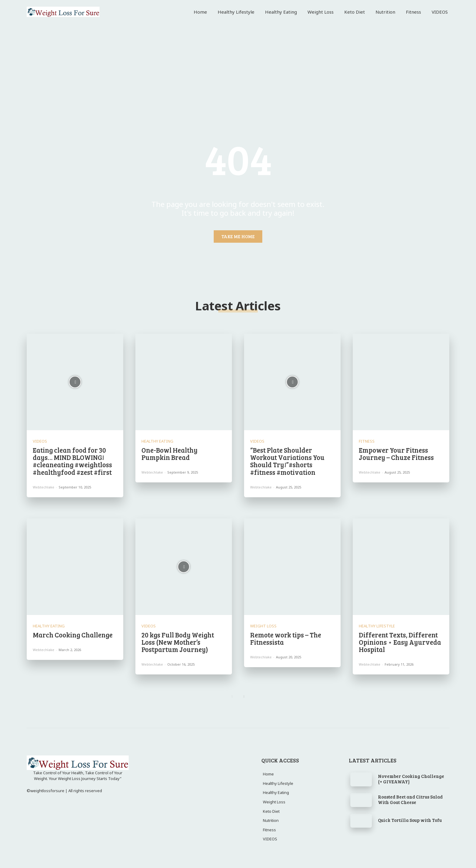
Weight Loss (263, 626)
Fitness (367, 441)
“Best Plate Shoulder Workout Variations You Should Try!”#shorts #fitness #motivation (287, 461)
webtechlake (44, 487)
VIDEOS (40, 441)
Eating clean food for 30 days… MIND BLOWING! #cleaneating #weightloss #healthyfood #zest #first (72, 461)
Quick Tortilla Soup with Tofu (410, 820)
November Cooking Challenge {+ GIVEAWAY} (411, 779)
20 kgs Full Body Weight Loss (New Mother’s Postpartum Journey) (178, 642)
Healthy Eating (157, 441)
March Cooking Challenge (73, 635)
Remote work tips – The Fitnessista (286, 638)
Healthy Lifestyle (377, 626)
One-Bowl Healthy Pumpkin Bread (170, 454)
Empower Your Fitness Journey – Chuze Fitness (396, 454)
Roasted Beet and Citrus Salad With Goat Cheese (410, 799)
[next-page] (244, 697)
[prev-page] (232, 697)
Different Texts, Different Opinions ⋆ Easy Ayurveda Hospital (400, 642)
